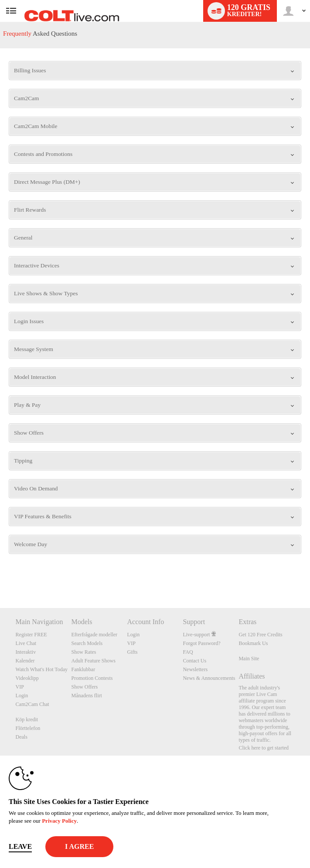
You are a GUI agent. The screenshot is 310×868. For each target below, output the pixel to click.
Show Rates (84, 652)
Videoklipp (27, 678)
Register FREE (31, 635)
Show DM (0, 576)
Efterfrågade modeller (95, 635)
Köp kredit (27, 719)
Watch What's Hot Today (42, 669)
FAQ (188, 652)
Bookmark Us (253, 643)
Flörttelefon (28, 728)
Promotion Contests (92, 678)
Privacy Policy (59, 821)
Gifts (132, 652)
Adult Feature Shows (94, 661)
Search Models (87, 643)
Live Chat (26, 643)
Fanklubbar (83, 669)
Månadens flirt (87, 696)
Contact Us (194, 661)
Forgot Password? (201, 643)
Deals (22, 737)
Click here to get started (264, 748)
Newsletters (195, 669)
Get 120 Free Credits (260, 635)
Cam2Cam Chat (32, 704)
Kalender (25, 661)
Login (22, 696)
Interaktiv (26, 652)
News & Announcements (209, 678)
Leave (20, 846)
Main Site (249, 659)
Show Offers (85, 687)
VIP (20, 687)
